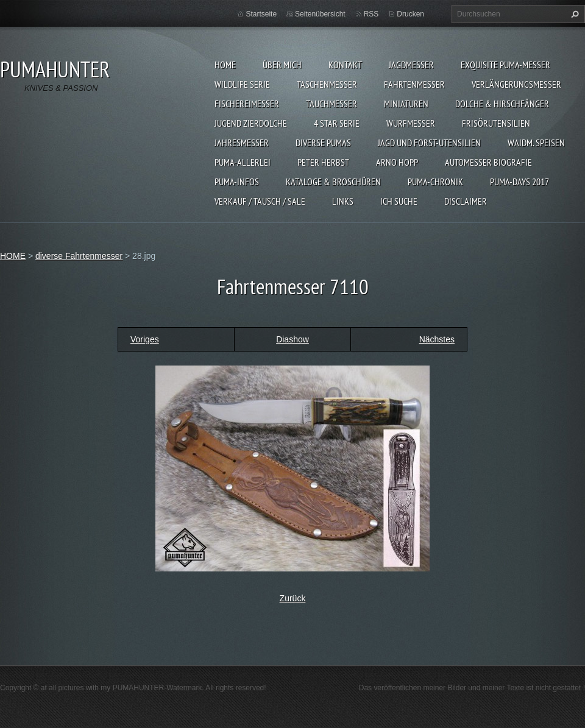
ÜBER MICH (282, 65)
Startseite (261, 14)
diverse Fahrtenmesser (79, 256)
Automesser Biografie (488, 162)
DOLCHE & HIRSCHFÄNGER (502, 104)
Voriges (145, 339)
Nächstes (437, 339)
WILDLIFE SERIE (242, 84)
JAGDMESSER (411, 65)
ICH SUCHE (399, 201)
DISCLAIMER (466, 201)
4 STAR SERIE (337, 123)
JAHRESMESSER (242, 143)
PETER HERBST (323, 162)
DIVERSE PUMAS (323, 143)
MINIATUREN (406, 104)
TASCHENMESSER (327, 84)
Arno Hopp (397, 162)
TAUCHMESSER (331, 104)
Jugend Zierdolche (251, 123)
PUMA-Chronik (435, 182)
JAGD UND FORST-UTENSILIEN (429, 143)
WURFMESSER (411, 123)
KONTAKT (345, 65)
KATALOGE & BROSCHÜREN (333, 182)
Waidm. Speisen (536, 143)
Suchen (573, 14)
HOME (225, 65)
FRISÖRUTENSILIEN (496, 123)
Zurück (293, 598)
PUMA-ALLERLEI (243, 162)
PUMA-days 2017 (519, 182)
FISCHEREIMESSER (247, 104)
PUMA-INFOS (237, 182)
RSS (371, 14)
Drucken (410, 14)
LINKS (343, 201)
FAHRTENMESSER (414, 84)
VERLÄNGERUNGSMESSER (516, 84)
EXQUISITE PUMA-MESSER (505, 65)
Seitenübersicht (320, 14)
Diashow (292, 339)
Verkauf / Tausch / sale (260, 201)
